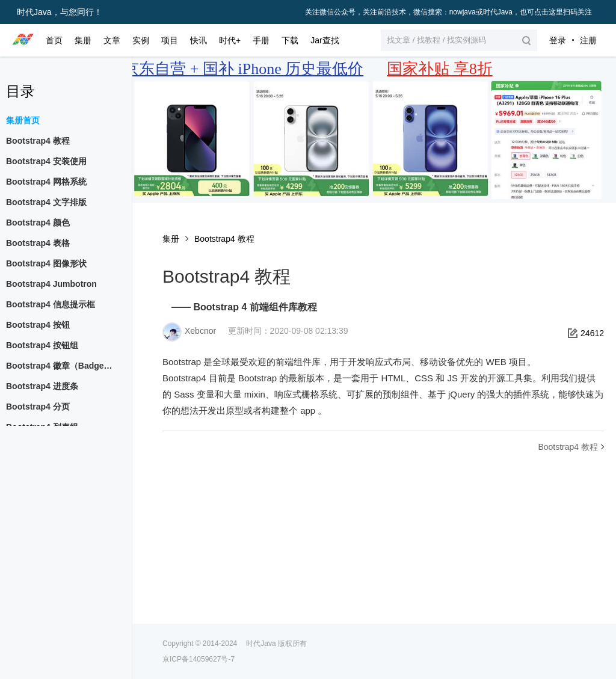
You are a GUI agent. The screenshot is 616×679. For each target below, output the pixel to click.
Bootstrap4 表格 (38, 243)
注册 (588, 40)
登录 (558, 40)
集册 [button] (83, 40)
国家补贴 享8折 (440, 69)
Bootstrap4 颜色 (38, 223)
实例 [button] (141, 40)
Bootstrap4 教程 (224, 239)
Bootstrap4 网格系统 (46, 182)
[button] (459, 40)
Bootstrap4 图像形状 (46, 263)
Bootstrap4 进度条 (42, 386)
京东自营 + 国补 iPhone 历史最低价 (243, 69)
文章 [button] (112, 40)
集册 (171, 239)
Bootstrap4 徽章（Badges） (61, 366)
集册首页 (23, 120)
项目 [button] (170, 40)
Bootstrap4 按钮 (38, 325)
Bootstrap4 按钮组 (42, 345)
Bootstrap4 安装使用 (46, 161)
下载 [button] (290, 40)
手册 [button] (261, 40)
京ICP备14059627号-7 (199, 659)
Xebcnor (200, 331)
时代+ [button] (230, 40)
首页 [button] (54, 40)
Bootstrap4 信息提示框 (51, 304)
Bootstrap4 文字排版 (46, 202)
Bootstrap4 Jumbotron (51, 284)
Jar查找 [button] (325, 40)
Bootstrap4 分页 (38, 407)
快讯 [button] (199, 40)
